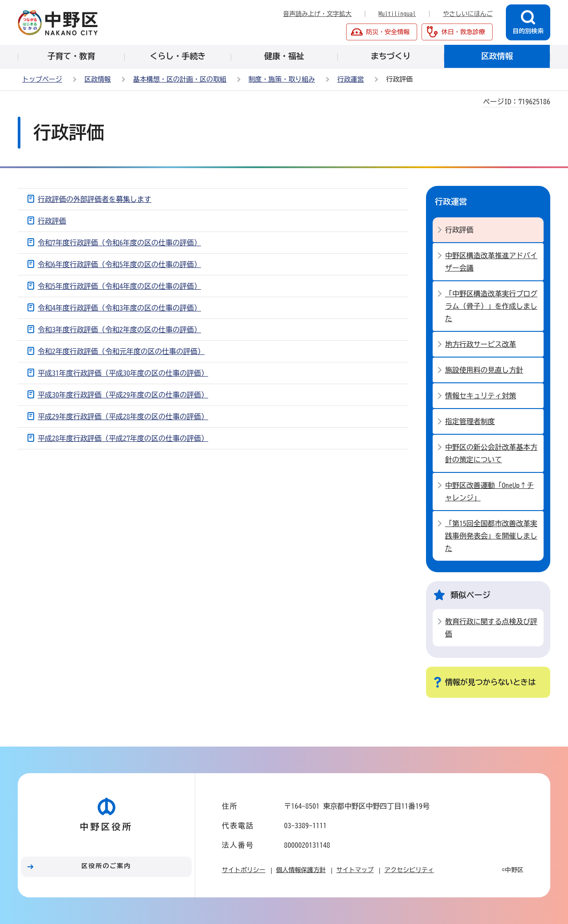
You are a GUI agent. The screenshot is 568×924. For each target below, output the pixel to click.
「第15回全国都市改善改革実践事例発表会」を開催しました (491, 536)
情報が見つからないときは (490, 682)
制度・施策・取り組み (282, 79)
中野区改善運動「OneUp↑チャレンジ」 (489, 491)
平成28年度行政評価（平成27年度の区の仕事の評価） (123, 438)
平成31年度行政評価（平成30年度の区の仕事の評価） (123, 373)
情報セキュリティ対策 (481, 396)
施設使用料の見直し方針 (484, 370)
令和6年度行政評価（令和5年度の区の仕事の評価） (119, 264)
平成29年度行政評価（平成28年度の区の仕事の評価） (123, 417)
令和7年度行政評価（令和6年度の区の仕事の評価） (119, 243)
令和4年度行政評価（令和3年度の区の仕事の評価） (119, 308)
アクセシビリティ (409, 870)
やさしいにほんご (468, 14)
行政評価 (52, 221)
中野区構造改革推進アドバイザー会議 (491, 262)
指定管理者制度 (470, 421)
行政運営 (351, 79)
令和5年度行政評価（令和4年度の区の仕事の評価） (119, 286)
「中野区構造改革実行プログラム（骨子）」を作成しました (491, 306)
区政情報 (98, 79)
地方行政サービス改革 (481, 344)
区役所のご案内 (106, 866)
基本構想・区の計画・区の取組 (180, 79)
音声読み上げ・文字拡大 (317, 14)
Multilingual (397, 14)
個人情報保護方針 (301, 870)
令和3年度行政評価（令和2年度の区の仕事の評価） (119, 330)
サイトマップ (355, 870)
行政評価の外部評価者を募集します (95, 199)
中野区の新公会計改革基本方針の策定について (491, 453)
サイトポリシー (244, 870)
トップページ (42, 79)
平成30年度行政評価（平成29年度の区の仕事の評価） (123, 395)
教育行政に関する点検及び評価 (491, 628)
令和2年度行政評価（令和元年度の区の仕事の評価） (121, 351)
